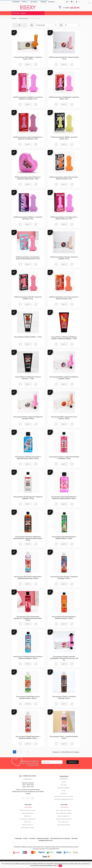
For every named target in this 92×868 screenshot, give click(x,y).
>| (27, 752)
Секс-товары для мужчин (64, 813)
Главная (14, 18)
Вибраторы (27, 816)
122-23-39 (71, 8)
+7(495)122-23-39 (28, 776)
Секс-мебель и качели (27, 828)
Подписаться (73, 762)
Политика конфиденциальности (64, 799)
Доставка (35, 2)
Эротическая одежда (64, 825)
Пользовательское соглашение (64, 796)
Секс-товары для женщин (64, 810)
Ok (60, 866)
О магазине (16, 2)
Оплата (25, 2)
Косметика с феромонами (27, 819)
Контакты (51, 2)
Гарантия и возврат (64, 788)
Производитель (24, 18)
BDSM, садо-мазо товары (27, 810)
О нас (64, 791)
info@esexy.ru (27, 779)
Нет (28, 64)
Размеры (43, 2)
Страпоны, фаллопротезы (64, 819)
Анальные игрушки (27, 813)
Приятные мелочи (28, 825)
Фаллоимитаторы (64, 822)
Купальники (28, 822)
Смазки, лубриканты (64, 816)
